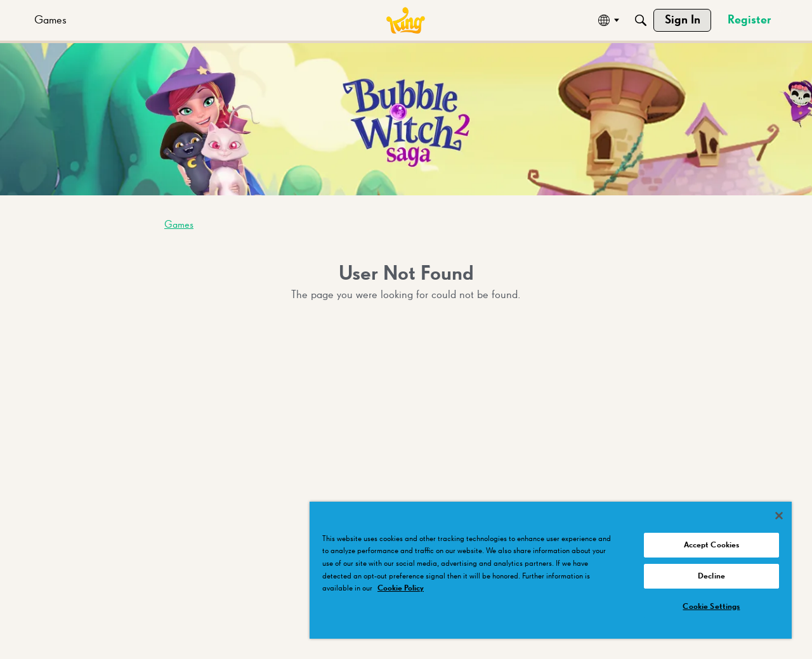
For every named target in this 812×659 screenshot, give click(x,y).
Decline (711, 576)
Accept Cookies (712, 545)
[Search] (641, 20)
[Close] (779, 516)
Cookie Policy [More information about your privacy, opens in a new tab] (401, 588)
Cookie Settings (711, 607)
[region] (551, 570)
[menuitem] (50, 20)
